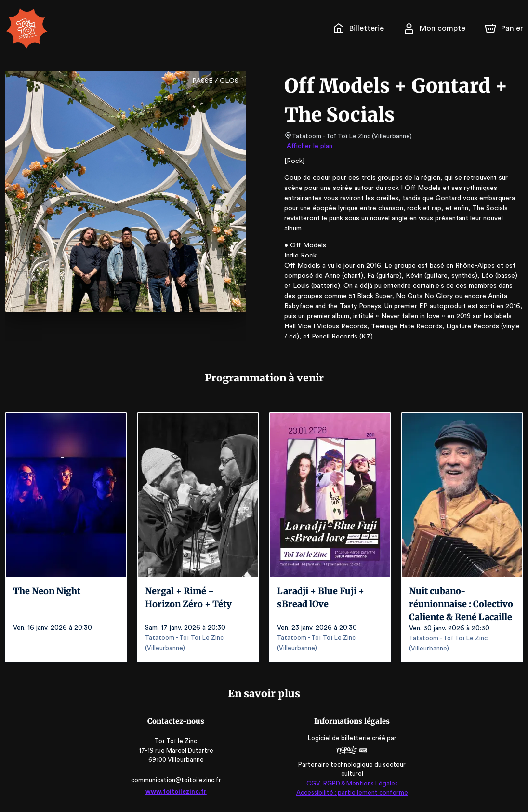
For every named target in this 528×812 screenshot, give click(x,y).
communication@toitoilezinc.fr (178, 780)
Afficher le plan (309, 146)
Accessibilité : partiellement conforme (350, 792)
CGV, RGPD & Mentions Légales (350, 783)
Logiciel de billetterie (338, 738)
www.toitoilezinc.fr (178, 792)
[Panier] (504, 28)
